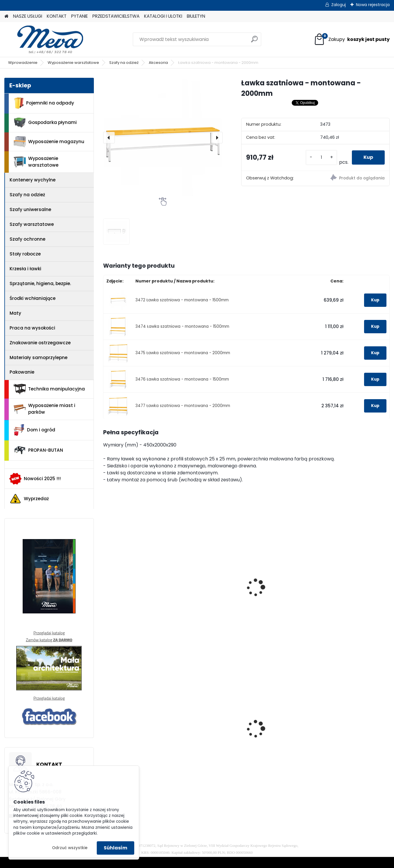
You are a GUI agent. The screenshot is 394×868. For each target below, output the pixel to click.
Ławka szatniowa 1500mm (127, 592)
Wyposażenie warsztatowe (73, 63)
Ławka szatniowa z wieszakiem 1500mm (276, 592)
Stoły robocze (25, 254)
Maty (15, 313)
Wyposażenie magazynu (49, 142)
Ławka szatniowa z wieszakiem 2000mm (350, 592)
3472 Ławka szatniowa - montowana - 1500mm (182, 300)
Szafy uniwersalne (30, 209)
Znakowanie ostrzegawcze (40, 343)
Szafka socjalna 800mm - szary (210, 724)
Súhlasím (115, 848)
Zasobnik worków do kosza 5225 (276, 732)
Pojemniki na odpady (44, 103)
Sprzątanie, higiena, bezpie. (40, 283)
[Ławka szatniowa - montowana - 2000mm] (163, 138)
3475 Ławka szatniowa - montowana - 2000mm (183, 353)
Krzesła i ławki (25, 269)
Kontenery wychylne (33, 180)
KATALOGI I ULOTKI (163, 16)
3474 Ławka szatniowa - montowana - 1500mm (182, 326)
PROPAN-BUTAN (38, 450)
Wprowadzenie (23, 63)
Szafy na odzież (124, 63)
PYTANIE (79, 16)
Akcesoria (158, 63)
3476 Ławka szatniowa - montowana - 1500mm (182, 379)
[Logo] (44, 39)
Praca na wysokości (32, 328)
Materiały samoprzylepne (38, 358)
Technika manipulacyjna (49, 389)
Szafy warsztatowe (32, 224)
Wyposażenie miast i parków (44, 409)
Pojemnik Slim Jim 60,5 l (352, 729)
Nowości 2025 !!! (35, 479)
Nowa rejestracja (373, 5)
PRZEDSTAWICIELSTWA (116, 16)
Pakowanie (22, 372)
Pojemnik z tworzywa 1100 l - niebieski (137, 732)
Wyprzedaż (29, 499)
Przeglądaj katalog (49, 633)
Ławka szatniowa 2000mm (200, 592)
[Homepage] (6, 16)
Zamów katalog (49, 640)
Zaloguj (339, 5)
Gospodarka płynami (45, 123)
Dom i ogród (34, 430)
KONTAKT (57, 16)
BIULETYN (196, 16)
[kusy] (321, 157)
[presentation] (109, 138)
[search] (254, 41)
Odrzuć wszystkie (70, 848)
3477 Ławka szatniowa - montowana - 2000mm (183, 406)
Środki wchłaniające (33, 298)
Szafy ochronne (27, 239)
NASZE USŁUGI (28, 16)
